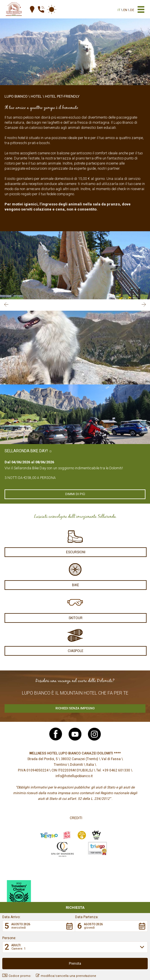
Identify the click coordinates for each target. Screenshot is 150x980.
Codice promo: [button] (17, 976)
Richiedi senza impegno (75, 708)
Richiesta (75, 908)
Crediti (76, 818)
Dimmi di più (75, 494)
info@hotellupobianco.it (74, 776)
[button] (39, 926)
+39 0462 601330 (116, 770)
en (125, 10)
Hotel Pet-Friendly (62, 96)
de (132, 10)
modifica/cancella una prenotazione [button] (66, 976)
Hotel (36, 96)
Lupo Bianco (16, 96)
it (119, 10)
